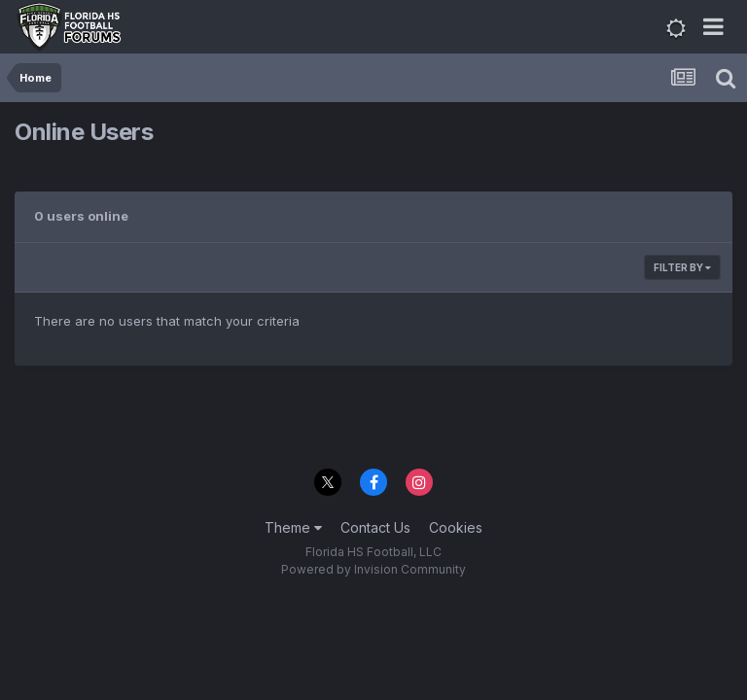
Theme (293, 527)
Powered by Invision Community (373, 569)
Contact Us (375, 527)
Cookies (456, 527)
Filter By (682, 267)
